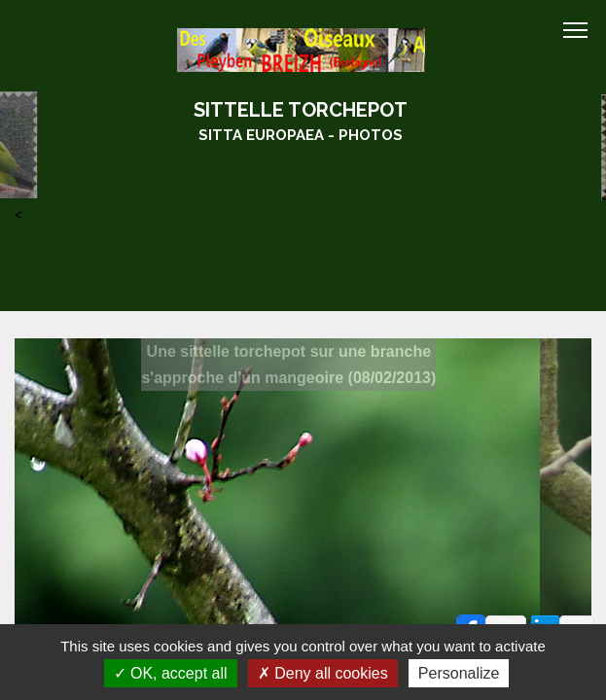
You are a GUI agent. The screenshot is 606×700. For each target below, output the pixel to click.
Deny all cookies (323, 673)
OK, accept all (171, 673)
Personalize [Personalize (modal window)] (459, 673)
